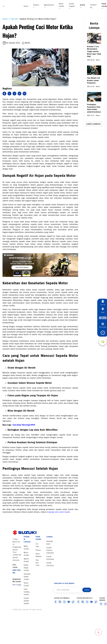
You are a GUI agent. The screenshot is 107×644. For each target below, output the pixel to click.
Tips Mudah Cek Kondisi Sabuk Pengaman (93, 80)
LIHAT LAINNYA (94, 124)
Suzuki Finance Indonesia (50, 550)
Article (83, 6)
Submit (87, 590)
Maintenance (49, 6)
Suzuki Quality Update (26, 601)
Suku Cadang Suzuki (26, 592)
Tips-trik (14, 19)
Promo (38, 550)
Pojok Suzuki (104, 6)
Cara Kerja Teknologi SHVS (24, 425)
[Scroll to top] (98, 632)
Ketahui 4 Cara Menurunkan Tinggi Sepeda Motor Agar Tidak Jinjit (94, 51)
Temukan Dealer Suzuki (27, 577)
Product (36, 6)
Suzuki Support (72, 6)
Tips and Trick (37, 563)
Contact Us (93, 6)
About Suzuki (61, 6)
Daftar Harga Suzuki (26, 568)
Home (26, 6)
